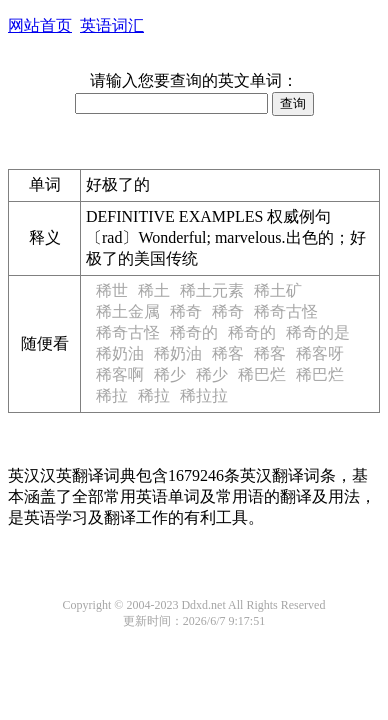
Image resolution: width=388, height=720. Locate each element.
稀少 (170, 374)
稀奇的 (194, 332)
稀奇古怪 (286, 311)
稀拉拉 (204, 395)
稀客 (228, 353)
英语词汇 (112, 25)
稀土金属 (128, 311)
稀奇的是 (318, 332)
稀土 (154, 290)
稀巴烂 (262, 374)
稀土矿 (278, 290)
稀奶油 (120, 353)
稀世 (112, 290)
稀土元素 (212, 290)
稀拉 (112, 395)
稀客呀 (320, 353)
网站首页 (40, 25)
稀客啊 (120, 374)
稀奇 (186, 311)
